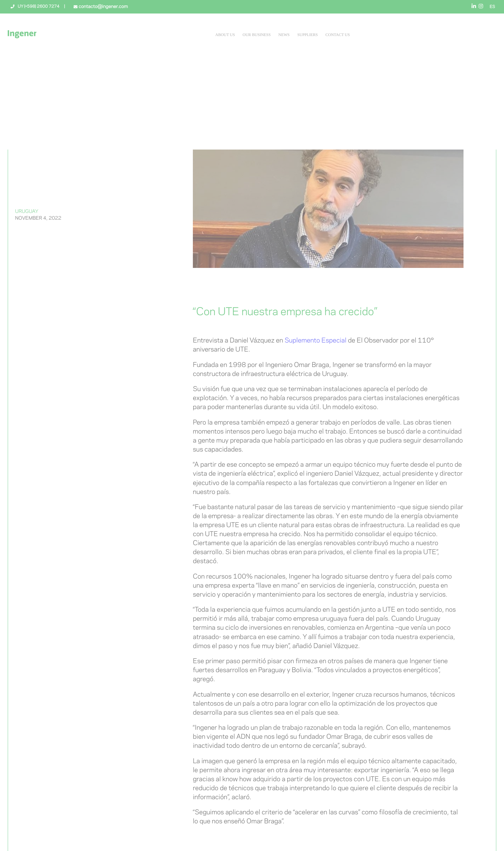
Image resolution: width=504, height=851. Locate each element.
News (284, 35)
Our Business (257, 35)
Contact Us (338, 35)
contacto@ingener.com (103, 7)
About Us (225, 35)
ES (492, 7)
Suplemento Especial (315, 341)
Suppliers (308, 35)
